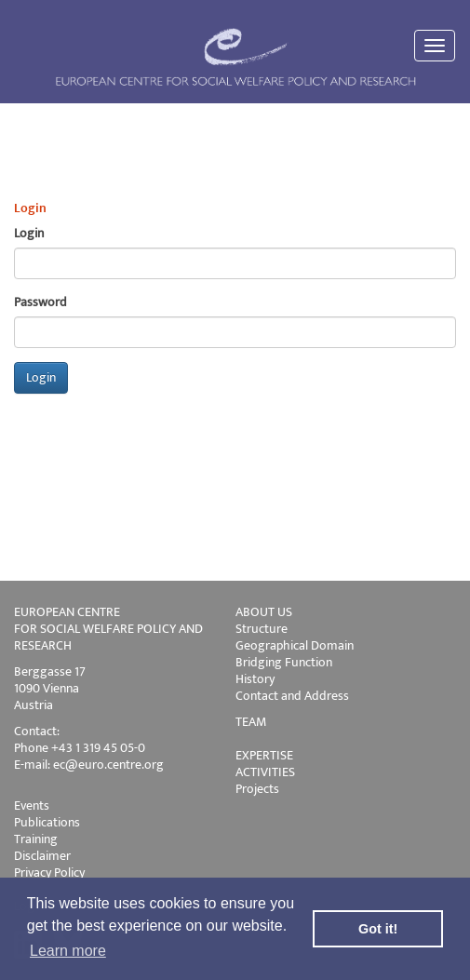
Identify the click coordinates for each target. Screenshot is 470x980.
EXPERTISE (264, 755)
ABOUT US (264, 612)
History (255, 679)
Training (36, 839)
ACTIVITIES (265, 772)
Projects (257, 789)
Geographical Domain (295, 645)
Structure (262, 629)
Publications (47, 822)
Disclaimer (42, 856)
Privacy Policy (49, 873)
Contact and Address (292, 696)
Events (32, 805)
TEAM (251, 722)
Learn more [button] (68, 951)
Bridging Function (284, 662)
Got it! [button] (378, 929)
